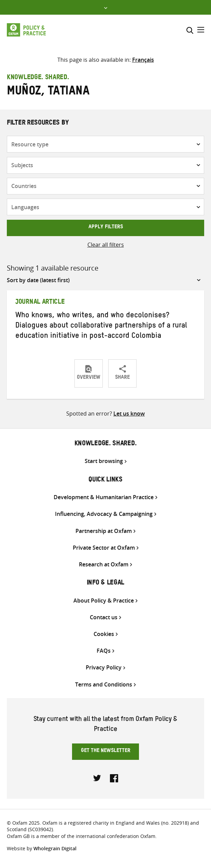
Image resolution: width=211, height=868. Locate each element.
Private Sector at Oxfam (104, 548)
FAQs (104, 651)
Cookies (104, 634)
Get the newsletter (106, 751)
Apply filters (106, 228)
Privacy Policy (104, 668)
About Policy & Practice (104, 601)
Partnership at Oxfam (104, 531)
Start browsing (104, 461)
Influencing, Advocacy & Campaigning (104, 514)
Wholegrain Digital (55, 848)
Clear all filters (106, 245)
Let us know (129, 414)
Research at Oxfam (104, 565)
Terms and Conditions (104, 685)
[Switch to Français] (143, 60)
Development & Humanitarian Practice (104, 497)
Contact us (104, 617)
